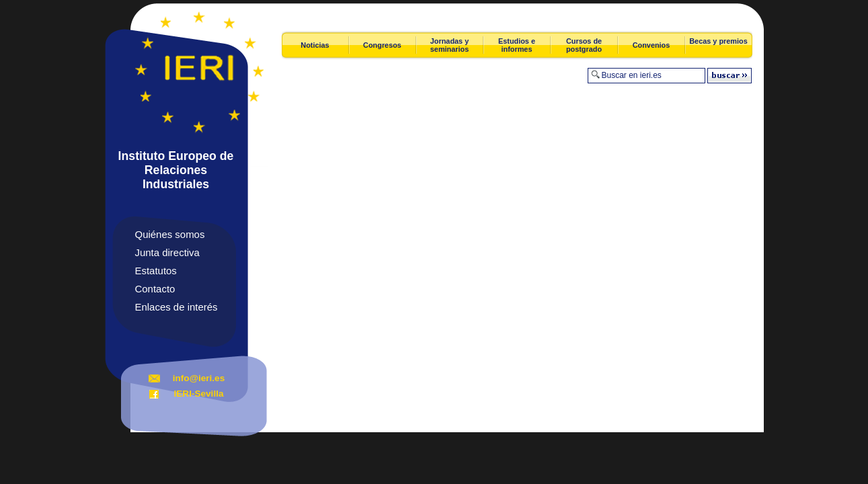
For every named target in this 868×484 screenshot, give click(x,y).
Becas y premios (718, 41)
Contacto (155, 289)
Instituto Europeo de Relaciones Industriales (176, 170)
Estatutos (156, 271)
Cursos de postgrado (584, 45)
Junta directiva (167, 252)
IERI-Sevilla (198, 394)
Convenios (652, 45)
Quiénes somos (170, 234)
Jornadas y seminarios (449, 45)
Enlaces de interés (176, 307)
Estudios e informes (517, 45)
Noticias (315, 45)
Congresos (382, 45)
